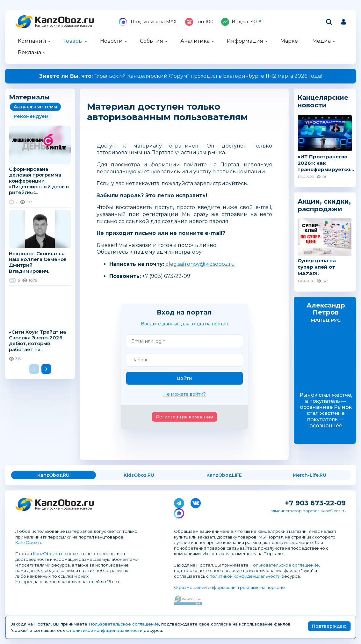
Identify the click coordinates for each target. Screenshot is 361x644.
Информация (245, 41)
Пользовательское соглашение (284, 565)
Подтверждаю (329, 626)
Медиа (321, 41)
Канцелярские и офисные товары (64, 26)
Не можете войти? (184, 394)
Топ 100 (199, 22)
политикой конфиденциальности (245, 576)
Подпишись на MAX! (148, 22)
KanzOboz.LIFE (224, 475)
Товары (73, 41)
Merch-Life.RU (310, 475)
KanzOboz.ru (29, 542)
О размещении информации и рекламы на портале (229, 587)
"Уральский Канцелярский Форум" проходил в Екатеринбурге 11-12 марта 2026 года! (180, 76)
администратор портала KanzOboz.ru (308, 511)
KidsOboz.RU (139, 475)
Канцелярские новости (323, 101)
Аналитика (195, 41)
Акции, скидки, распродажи (324, 205)
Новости (111, 41)
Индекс (241, 22)
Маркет (290, 41)
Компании (32, 41)
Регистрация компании (184, 417)
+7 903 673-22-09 (315, 503)
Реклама (29, 52)
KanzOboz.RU (53, 475)
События (152, 41)
